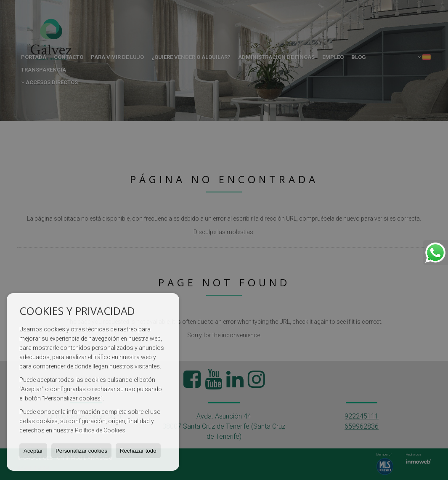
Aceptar (33, 451)
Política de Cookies (100, 430)
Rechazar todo (138, 451)
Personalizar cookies (81, 451)
